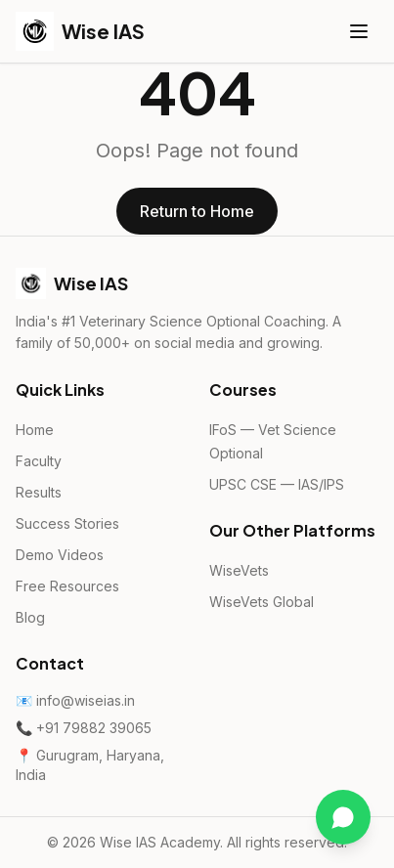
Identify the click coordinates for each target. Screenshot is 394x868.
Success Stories (67, 523)
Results (39, 492)
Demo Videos (60, 555)
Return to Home (197, 211)
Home (35, 430)
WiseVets (239, 570)
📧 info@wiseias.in (75, 700)
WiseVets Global (262, 602)
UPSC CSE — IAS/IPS (277, 484)
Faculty (39, 461)
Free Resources (67, 586)
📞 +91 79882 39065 (84, 728)
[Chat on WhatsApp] (343, 817)
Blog (30, 617)
